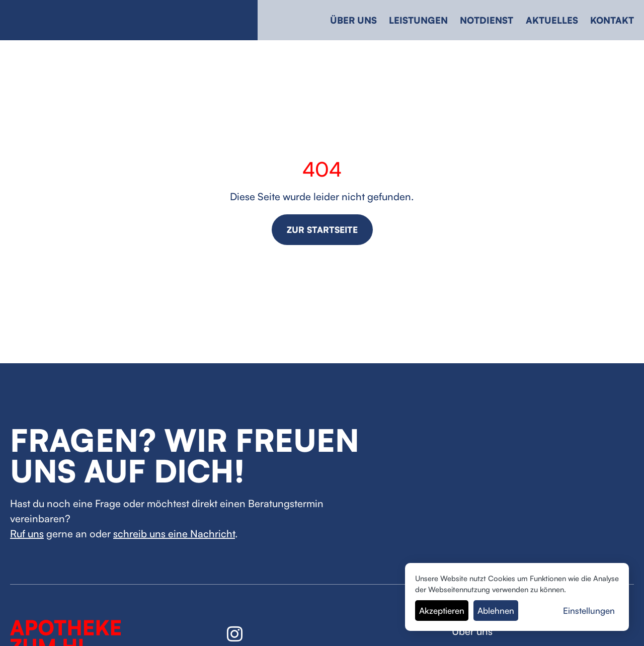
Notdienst (487, 20)
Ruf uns (27, 534)
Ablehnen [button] (496, 611)
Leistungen (418, 20)
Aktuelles (552, 20)
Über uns (353, 20)
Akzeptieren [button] (442, 611)
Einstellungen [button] (589, 611)
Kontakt (612, 20)
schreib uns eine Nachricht (174, 534)
